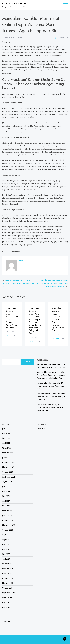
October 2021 (8, 472)
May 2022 (6, 438)
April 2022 (6, 443)
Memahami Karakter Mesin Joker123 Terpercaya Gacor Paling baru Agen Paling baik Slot (50, 407)
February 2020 (8, 569)
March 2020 (7, 564)
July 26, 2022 (56, 335)
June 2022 (6, 433)
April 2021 (6, 501)
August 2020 (7, 540)
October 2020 (8, 530)
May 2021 (6, 496)
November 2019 (8, 583)
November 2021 (8, 467)
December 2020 (9, 520)
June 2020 (6, 549)
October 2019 (8, 588)
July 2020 (6, 544)
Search (28, 362)
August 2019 (7, 598)
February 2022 (8, 453)
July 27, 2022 (10, 332)
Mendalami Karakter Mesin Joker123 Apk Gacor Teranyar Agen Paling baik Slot (12, 318)
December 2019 (8, 578)
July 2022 (6, 429)
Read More (9, 336)
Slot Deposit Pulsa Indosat (11, 252)
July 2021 (6, 487)
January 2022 (7, 458)
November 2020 (9, 525)
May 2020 (6, 554)
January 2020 (7, 573)
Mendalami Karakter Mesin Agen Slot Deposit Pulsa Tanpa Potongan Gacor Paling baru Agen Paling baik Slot (35, 321)
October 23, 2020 (8, 38)
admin (20, 38)
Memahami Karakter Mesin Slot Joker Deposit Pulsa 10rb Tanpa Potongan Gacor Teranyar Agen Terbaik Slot (52, 283)
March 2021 (7, 506)
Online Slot (6, 42)
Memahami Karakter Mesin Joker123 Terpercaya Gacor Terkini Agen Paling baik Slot (18, 283)
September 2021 (8, 477)
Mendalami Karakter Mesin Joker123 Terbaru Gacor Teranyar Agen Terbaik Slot (58, 319)
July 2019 (6, 602)
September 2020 (9, 535)
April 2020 (6, 559)
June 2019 (6, 607)
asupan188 (6, 622)
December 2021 (8, 462)
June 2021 (6, 491)
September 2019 (8, 593)
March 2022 (7, 448)
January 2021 (7, 515)
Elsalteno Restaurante (15, 3)
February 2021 (8, 511)
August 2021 (7, 482)
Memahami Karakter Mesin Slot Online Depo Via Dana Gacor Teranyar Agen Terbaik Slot (51, 397)
